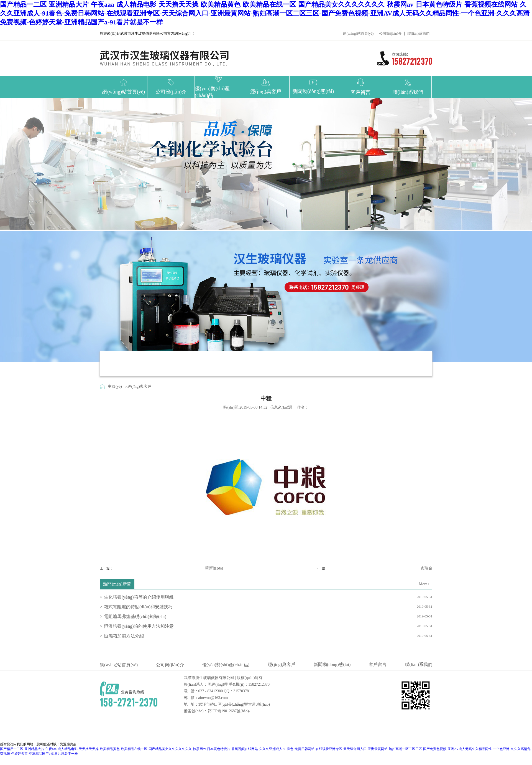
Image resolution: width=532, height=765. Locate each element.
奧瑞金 (426, 568)
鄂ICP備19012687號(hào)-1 (230, 711)
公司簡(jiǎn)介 (390, 33)
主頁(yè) (115, 387)
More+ (424, 584)
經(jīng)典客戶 (140, 387)
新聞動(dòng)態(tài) (332, 664)
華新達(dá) (214, 568)
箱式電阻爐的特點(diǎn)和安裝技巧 (138, 607)
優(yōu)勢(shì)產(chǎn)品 (226, 665)
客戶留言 (378, 664)
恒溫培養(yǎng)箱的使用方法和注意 (139, 626)
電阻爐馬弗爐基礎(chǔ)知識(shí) (135, 616)
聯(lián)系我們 (418, 33)
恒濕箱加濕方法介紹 (124, 636)
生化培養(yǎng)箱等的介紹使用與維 (139, 597)
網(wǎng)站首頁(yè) (358, 33)
